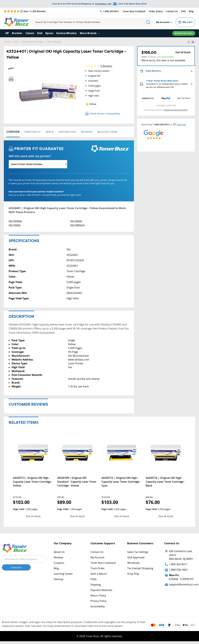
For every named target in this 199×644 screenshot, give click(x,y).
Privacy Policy (98, 601)
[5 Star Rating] (25, 11)
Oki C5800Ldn (55, 42)
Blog (191, 11)
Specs (50, 132)
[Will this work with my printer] (38, 164)
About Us (59, 552)
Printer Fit (33, 132)
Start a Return (99, 574)
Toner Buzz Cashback (134, 11)
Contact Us (172, 11)
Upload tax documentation (176, 110)
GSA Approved (136, 557)
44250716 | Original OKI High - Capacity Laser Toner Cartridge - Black (165, 482)
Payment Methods (101, 590)
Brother (17, 33)
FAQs (94, 579)
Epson (49, 33)
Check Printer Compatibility (103, 113)
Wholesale (133, 563)
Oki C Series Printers (33, 42)
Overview (13, 132)
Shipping (96, 585)
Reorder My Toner (184, 33)
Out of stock (33, 516)
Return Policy (98, 595)
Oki (16, 42)
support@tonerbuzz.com (184, 584)
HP (7, 33)
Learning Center (63, 574)
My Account (164, 22)
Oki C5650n (76, 221)
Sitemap (59, 579)
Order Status (156, 11)
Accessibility (98, 606)
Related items (107, 132)
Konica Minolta (66, 33)
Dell (40, 33)
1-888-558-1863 (178, 570)
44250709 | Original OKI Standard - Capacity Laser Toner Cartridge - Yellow (77, 482)
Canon (30, 33)
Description (67, 132)
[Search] (92, 22)
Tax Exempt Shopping (140, 568)
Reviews (87, 132)
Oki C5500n (15, 225)
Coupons (59, 563)
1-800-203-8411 (178, 564)
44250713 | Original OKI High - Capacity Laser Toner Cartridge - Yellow (33, 482)
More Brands (90, 33)
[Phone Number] (110, 11)
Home (7, 42)
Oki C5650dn (15, 221)
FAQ (183, 11)
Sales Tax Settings (138, 552)
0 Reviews (106, 66)
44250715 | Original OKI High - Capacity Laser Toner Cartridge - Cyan (121, 482)
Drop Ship (133, 574)
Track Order (98, 568)
